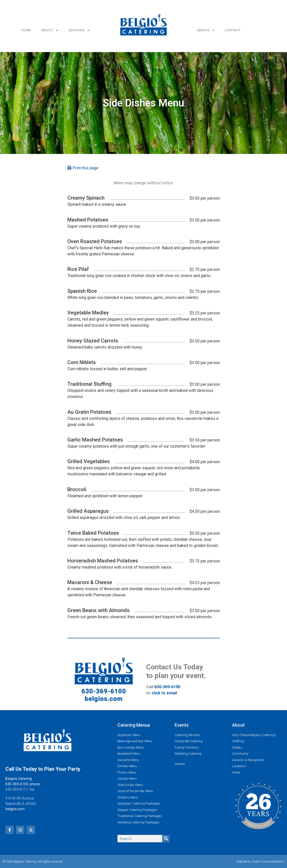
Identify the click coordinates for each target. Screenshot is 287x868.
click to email (164, 693)
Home (26, 30)
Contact (233, 30)
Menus (206, 30)
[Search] (166, 839)
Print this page (83, 168)
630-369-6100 (167, 687)
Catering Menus (134, 725)
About (50, 30)
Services (79, 30)
